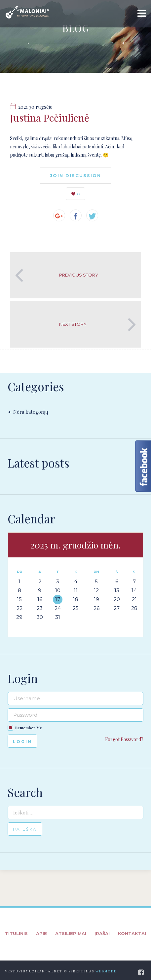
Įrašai (102, 933)
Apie (41, 933)
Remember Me (29, 728)
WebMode (106, 971)
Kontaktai (132, 933)
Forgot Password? (124, 739)
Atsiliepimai (71, 933)
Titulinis (16, 933)
